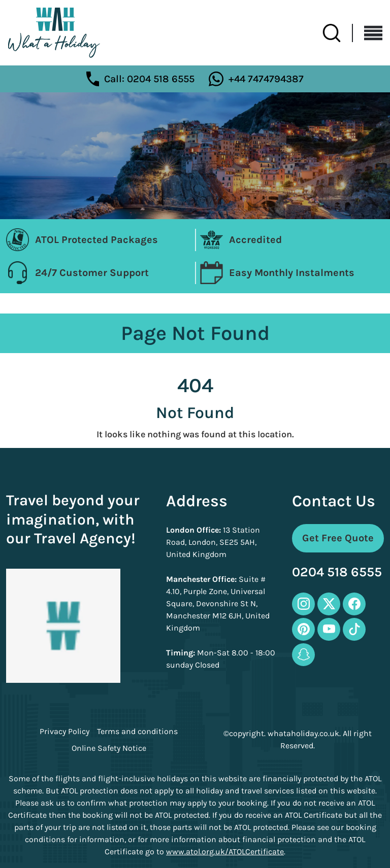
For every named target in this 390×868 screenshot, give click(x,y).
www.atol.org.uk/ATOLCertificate (225, 852)
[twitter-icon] (329, 604)
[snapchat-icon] (303, 655)
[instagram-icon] (303, 604)
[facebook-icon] (354, 604)
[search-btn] (338, 33)
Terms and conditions (137, 732)
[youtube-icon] (329, 629)
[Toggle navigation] (368, 33)
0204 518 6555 (337, 572)
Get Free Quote (338, 538)
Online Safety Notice (109, 748)
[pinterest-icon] (303, 629)
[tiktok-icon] (354, 629)
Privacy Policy (64, 732)
